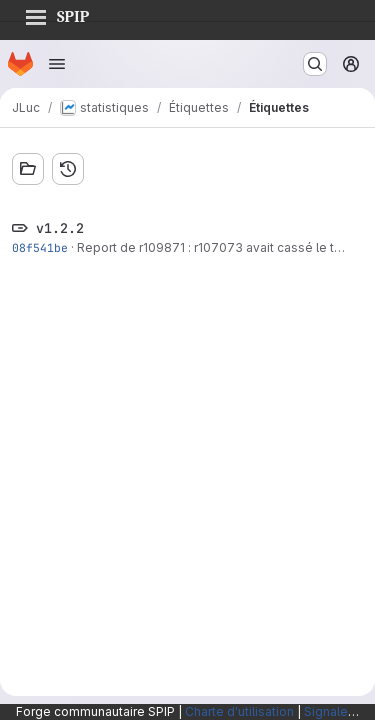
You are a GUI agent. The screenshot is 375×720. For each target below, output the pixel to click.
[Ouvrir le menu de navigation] (57, 64)
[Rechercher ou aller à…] (315, 64)
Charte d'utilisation (239, 711)
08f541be (40, 247)
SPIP (57, 14)
